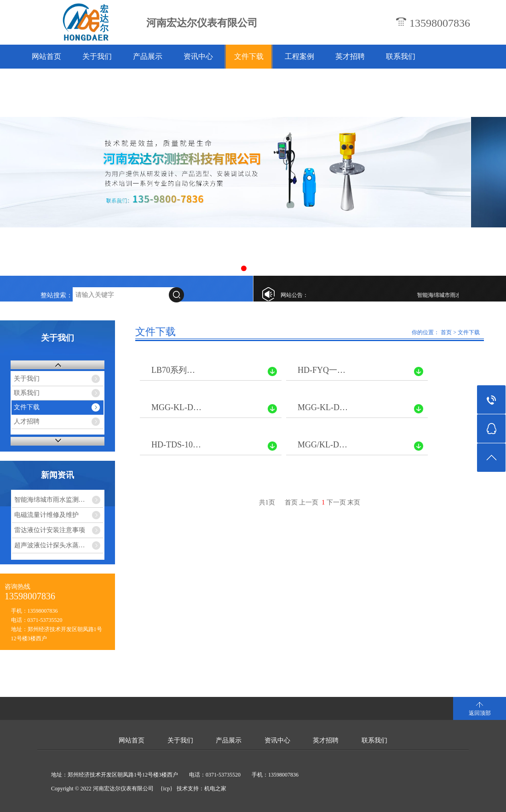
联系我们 (401, 56)
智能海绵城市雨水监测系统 (453, 295)
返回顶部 (480, 713)
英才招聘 (350, 56)
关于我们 (97, 56)
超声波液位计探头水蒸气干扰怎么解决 (59, 545)
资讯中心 (198, 56)
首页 (446, 332)
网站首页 (46, 56)
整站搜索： (57, 295)
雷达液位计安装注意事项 (50, 530)
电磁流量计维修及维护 (46, 515)
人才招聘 (27, 421)
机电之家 (215, 789)
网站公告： (294, 295)
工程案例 (299, 56)
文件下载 (249, 56)
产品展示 (148, 56)
